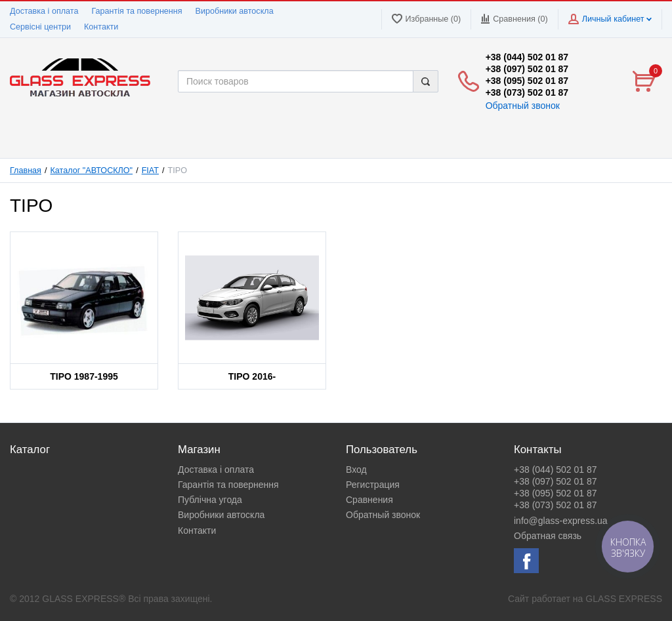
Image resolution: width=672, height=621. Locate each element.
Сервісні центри (40, 27)
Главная (26, 170)
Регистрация (373, 485)
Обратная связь (548, 536)
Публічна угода (210, 500)
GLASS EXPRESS (624, 599)
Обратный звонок (523, 106)
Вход (356, 470)
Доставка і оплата (44, 11)
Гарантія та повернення (136, 11)
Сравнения (369, 500)
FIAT (150, 170)
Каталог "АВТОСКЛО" (92, 170)
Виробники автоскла (235, 11)
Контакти (101, 27)
